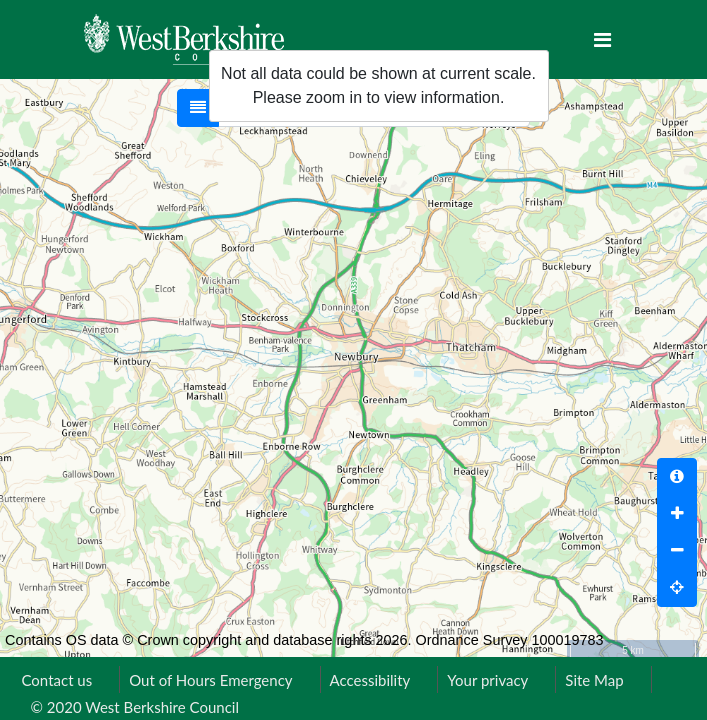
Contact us (57, 680)
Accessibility (370, 680)
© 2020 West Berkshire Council (135, 707)
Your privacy (487, 680)
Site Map (594, 680)
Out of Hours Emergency (210, 680)
